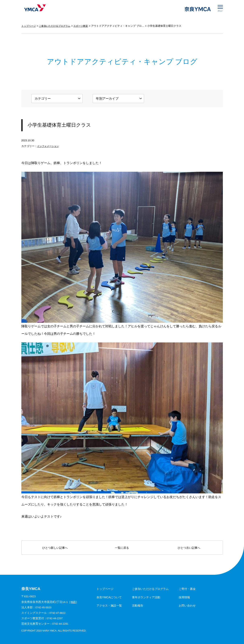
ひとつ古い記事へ (189, 548)
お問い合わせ (187, 606)
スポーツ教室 (85, 26)
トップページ (29, 26)
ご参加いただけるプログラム (57, 26)
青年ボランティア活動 (146, 597)
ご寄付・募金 (187, 589)
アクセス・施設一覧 (109, 606)
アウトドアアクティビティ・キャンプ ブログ (123, 26)
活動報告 (138, 606)
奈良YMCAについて (109, 597)
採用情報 (184, 597)
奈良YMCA (34, 9)
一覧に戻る (122, 548)
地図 (73, 602)
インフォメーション (49, 146)
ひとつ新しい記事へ (55, 548)
